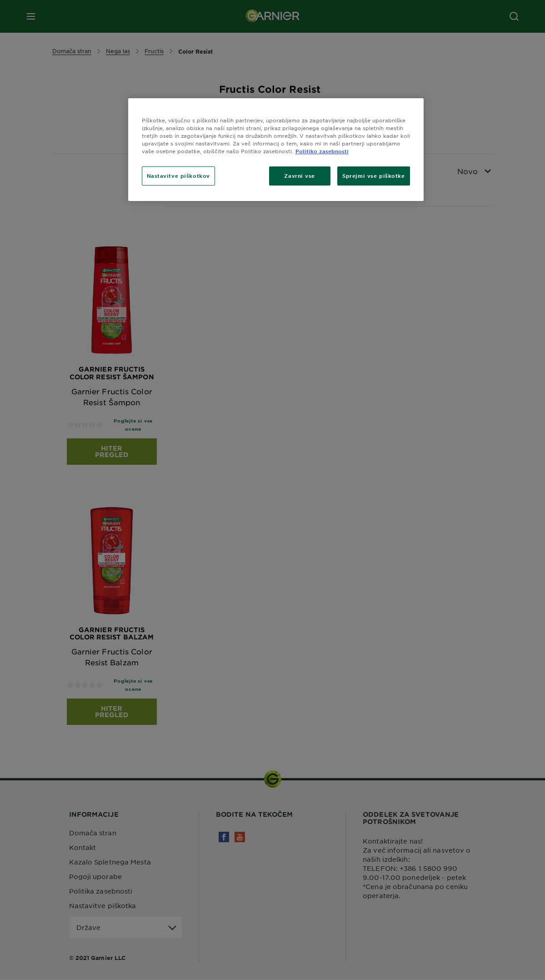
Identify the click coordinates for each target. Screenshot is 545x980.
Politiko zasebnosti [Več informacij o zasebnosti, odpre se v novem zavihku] (322, 151)
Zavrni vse (300, 176)
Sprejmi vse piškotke (373, 176)
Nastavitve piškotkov (178, 176)
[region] (276, 150)
